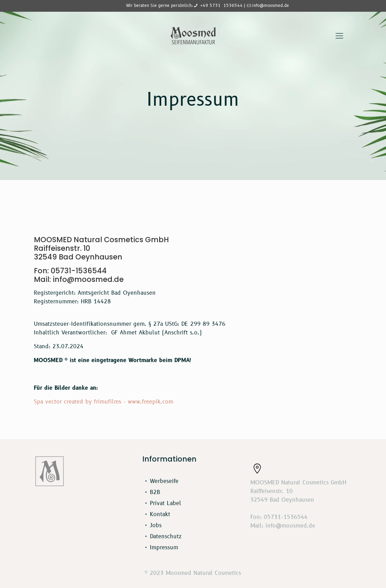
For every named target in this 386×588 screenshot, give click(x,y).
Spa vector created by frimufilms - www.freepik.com (104, 402)
